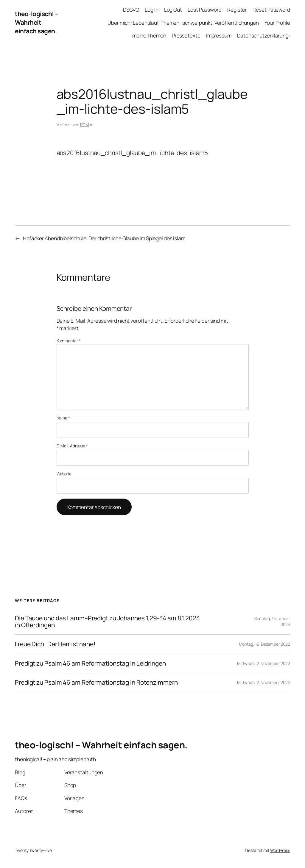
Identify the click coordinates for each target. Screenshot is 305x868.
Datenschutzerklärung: (264, 35)
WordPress (280, 850)
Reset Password (271, 10)
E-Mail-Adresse (72, 446)
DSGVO (131, 10)
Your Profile (277, 23)
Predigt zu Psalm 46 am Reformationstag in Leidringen (90, 663)
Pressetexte (186, 35)
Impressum (219, 35)
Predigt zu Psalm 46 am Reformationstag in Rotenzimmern (96, 682)
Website (64, 474)
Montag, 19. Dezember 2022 (265, 644)
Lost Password (205, 10)
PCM (85, 125)
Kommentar (69, 341)
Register (237, 10)
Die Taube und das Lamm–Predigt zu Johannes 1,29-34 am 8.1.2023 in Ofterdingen (107, 622)
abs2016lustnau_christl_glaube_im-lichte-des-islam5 (132, 153)
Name (63, 418)
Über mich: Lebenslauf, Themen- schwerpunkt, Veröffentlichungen (183, 23)
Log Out (173, 10)
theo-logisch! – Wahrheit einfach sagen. (36, 22)
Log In (151, 10)
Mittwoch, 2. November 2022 (264, 663)
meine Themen (149, 35)
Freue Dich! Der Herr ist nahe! (55, 644)
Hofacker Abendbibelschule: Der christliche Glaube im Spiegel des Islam (104, 238)
